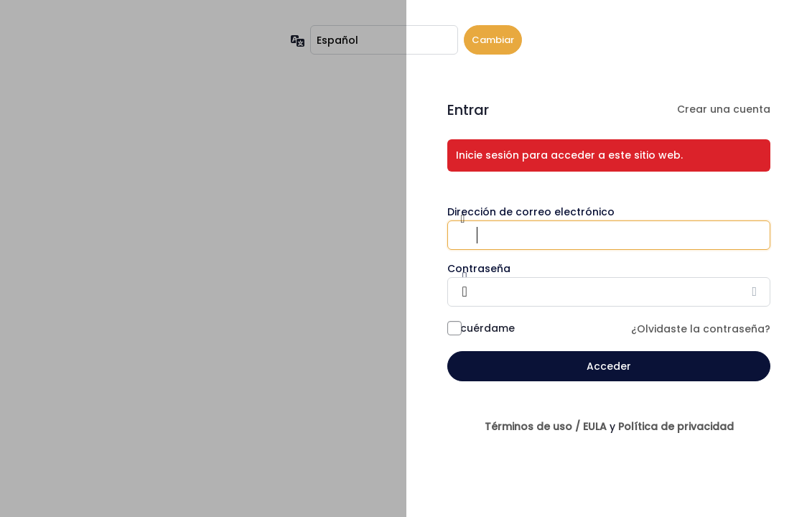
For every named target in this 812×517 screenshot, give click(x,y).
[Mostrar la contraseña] (756, 292)
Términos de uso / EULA (546, 427)
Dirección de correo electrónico (531, 212)
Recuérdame (481, 328)
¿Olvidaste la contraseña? (701, 329)
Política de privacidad (676, 427)
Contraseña (479, 269)
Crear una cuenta (724, 109)
